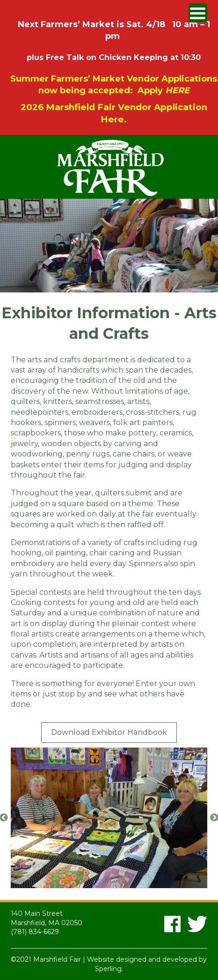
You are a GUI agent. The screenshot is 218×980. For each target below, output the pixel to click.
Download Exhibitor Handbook (109, 732)
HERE (177, 90)
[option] (109, 818)
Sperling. (109, 969)
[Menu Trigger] (198, 13)
